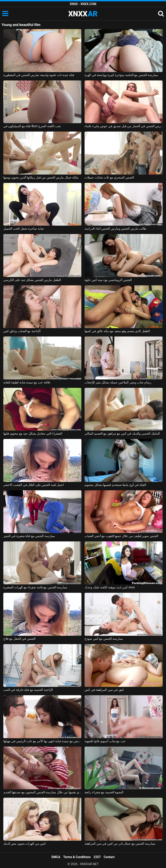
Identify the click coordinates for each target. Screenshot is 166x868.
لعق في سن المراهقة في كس (104, 690)
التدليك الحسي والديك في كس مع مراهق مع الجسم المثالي (122, 433)
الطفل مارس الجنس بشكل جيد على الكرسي (32, 280)
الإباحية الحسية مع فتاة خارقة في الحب (28, 690)
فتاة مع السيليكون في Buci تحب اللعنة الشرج (32, 126)
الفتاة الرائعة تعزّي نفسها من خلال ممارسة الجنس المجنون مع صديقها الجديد (42, 792)
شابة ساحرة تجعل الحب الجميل (24, 229)
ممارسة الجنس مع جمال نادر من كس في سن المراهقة (120, 844)
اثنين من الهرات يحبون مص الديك (25, 844)
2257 (97, 857)
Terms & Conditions (77, 857)
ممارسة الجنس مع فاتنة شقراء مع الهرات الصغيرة (35, 587)
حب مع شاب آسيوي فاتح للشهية (105, 741)
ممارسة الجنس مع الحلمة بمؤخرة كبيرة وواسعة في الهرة (121, 75)
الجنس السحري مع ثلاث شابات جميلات (109, 177)
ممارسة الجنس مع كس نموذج (104, 639)
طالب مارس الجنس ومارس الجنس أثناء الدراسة (115, 229)
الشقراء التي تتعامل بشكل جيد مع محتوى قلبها (33, 433)
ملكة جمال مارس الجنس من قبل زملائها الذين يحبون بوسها (41, 177)
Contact (109, 857)
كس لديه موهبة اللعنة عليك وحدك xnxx (110, 587)
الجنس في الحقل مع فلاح (19, 639)
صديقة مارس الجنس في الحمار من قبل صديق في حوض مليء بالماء (124, 126)
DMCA (56, 857)
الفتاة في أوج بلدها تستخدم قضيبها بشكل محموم (115, 485)
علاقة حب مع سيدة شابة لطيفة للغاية (27, 382)
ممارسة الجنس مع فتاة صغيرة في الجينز (29, 536)
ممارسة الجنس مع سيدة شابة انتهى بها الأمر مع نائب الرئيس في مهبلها (42, 741)
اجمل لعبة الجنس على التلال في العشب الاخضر (34, 485)
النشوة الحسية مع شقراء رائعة (104, 792)
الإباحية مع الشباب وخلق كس (22, 331)
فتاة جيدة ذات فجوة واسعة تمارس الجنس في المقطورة (39, 75)
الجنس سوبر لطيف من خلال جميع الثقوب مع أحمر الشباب (121, 536)
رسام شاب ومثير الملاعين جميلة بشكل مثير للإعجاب (118, 382)
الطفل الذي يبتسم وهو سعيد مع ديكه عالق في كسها (117, 331)
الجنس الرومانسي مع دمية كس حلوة (108, 280)
